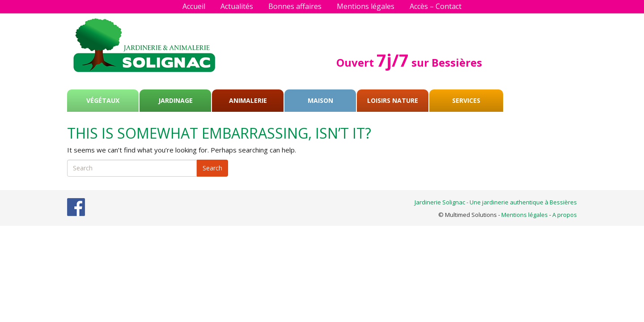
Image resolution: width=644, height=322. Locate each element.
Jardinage (176, 100)
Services (466, 100)
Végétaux (103, 100)
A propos (565, 215)
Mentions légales (366, 6)
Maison (320, 100)
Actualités (237, 6)
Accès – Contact (436, 6)
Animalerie (248, 100)
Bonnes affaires (295, 6)
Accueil (194, 6)
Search (212, 168)
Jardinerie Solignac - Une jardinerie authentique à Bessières (496, 202)
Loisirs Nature (393, 100)
